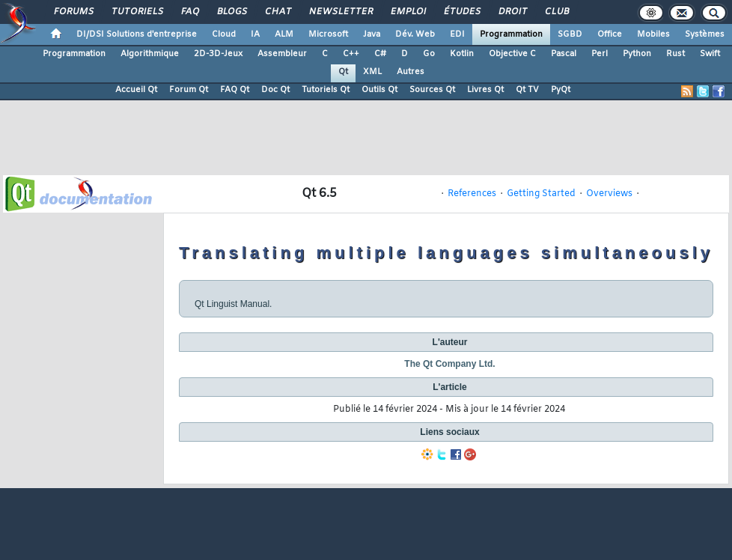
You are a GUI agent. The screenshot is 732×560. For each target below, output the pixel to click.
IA (255, 34)
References (472, 194)
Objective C (512, 54)
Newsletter (340, 12)
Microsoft (328, 34)
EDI (457, 34)
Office (610, 34)
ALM (284, 34)
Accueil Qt (136, 90)
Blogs (231, 12)
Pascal (564, 54)
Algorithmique (150, 54)
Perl (600, 54)
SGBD (570, 34)
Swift (710, 54)
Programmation (511, 34)
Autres (411, 72)
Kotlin (462, 54)
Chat (277, 12)
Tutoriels (137, 12)
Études (461, 12)
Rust (675, 54)
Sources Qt (432, 90)
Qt (343, 72)
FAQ (189, 12)
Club (556, 12)
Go (429, 54)
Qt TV (527, 90)
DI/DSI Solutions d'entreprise (137, 34)
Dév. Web (415, 34)
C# (380, 54)
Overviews (609, 194)
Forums (73, 12)
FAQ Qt (235, 90)
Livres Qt (485, 90)
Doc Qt (275, 90)
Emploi (408, 12)
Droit (512, 12)
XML (372, 72)
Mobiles (653, 34)
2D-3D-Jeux (218, 54)
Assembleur (282, 54)
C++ (351, 54)
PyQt (561, 90)
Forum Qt (189, 90)
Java (372, 34)
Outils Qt (379, 90)
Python (637, 54)
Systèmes (705, 34)
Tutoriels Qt (326, 90)
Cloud (224, 34)
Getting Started (541, 194)
